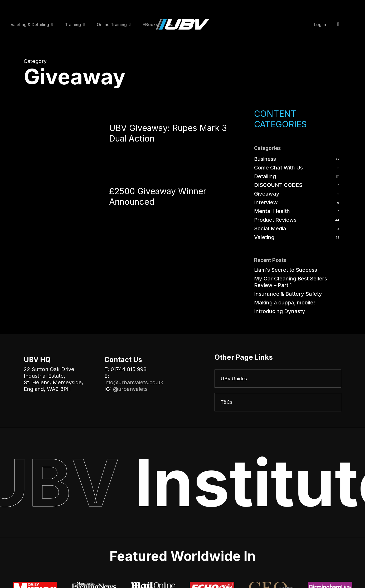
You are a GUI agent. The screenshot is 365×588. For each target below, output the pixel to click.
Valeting (264, 237)
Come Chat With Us (278, 168)
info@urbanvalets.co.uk (134, 382)
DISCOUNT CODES (278, 185)
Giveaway (267, 194)
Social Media (270, 229)
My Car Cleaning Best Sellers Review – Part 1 (291, 282)
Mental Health (272, 211)
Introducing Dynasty (280, 311)
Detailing (265, 176)
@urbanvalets (130, 389)
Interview (266, 202)
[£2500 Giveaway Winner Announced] (60, 198)
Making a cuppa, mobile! (284, 303)
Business (265, 159)
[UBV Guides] (278, 379)
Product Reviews (275, 220)
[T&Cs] (278, 403)
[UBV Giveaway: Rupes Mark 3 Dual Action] (60, 135)
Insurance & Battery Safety (288, 294)
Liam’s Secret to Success (286, 270)
